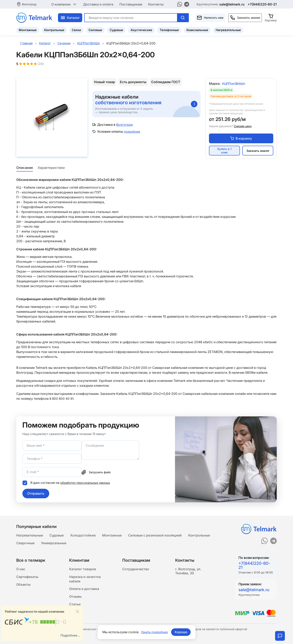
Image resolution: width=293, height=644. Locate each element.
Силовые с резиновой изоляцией (155, 535)
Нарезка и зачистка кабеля (85, 580)
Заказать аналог (258, 151)
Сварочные (25, 543)
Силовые (95, 30)
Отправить (36, 494)
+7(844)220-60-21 (262, 4)
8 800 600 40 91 (62, 399)
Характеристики (51, 168)
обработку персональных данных (87, 483)
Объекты (23, 586)
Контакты (156, 4)
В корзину (241, 139)
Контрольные (54, 30)
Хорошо (182, 632)
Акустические (141, 30)
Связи (76, 30)
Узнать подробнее (154, 632)
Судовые (116, 30)
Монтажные (28, 30)
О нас (21, 570)
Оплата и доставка (84, 591)
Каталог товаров (83, 570)
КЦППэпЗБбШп (234, 84)
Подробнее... (70, 635)
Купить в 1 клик (224, 151)
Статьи (75, 607)
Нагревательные (228, 30)
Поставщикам (131, 4)
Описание (24, 168)
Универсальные (54, 543)
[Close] (78, 611)
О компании (64, 4)
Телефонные (169, 30)
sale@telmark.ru (232, 4)
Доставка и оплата (98, 4)
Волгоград (29, 4)
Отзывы (75, 599)
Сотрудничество (136, 570)
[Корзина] (271, 17)
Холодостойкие (83, 535)
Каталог (70, 17)
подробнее (132, 132)
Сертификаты (27, 578)
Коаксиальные (197, 30)
